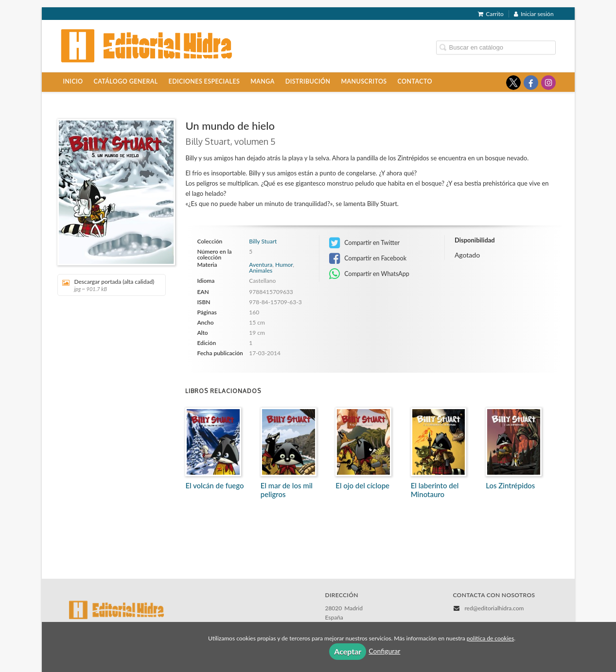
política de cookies (490, 638)
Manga (262, 81)
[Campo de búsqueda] (496, 47)
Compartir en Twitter (364, 243)
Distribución (308, 81)
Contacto (415, 81)
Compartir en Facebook (368, 258)
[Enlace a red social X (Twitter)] (513, 83)
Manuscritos (364, 81)
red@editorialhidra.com (494, 608)
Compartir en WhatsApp (369, 274)
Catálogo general (126, 81)
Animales (261, 270)
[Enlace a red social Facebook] (531, 83)
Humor (284, 265)
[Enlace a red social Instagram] (548, 83)
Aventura (261, 265)
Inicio (73, 81)
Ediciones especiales (204, 81)
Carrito (491, 14)
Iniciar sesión (534, 14)
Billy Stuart (263, 241)
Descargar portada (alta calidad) (108, 285)
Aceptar (348, 651)
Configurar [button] (384, 651)
